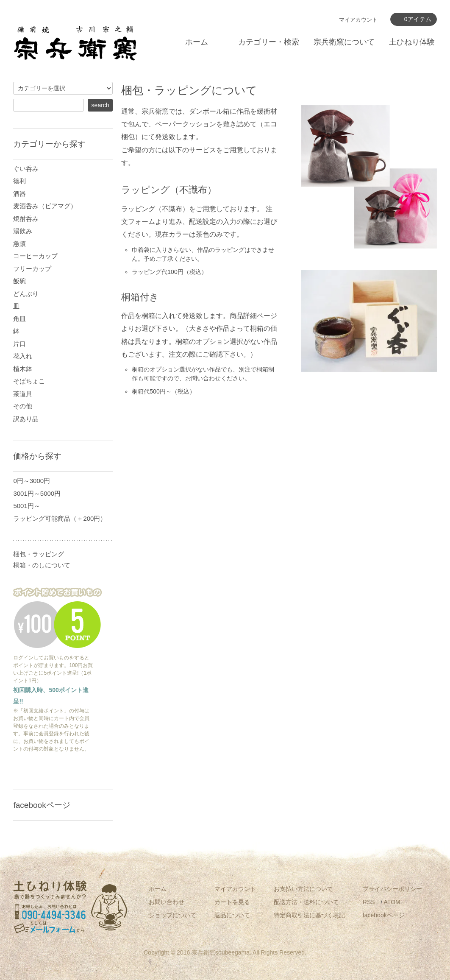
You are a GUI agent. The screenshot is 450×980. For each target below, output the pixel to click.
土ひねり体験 (412, 42)
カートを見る (232, 902)
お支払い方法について (303, 889)
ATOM (392, 902)
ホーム (197, 42)
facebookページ (384, 915)
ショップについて (172, 915)
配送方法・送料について (306, 902)
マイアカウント (358, 20)
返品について (232, 915)
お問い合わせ (167, 902)
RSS (369, 902)
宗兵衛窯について (344, 42)
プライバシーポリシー (392, 889)
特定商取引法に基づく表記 (309, 915)
